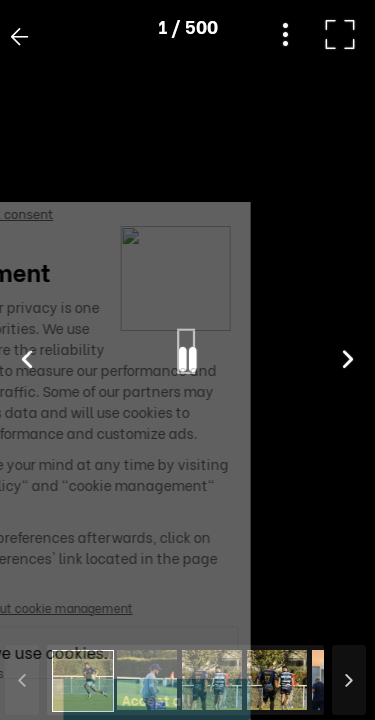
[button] (53, 617)
